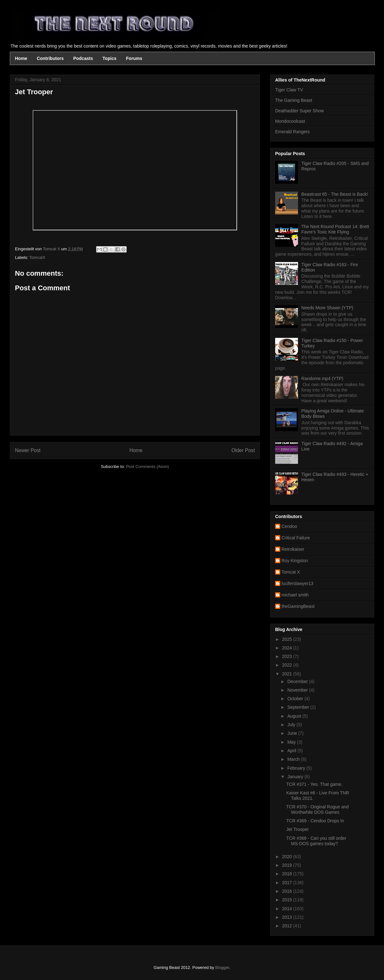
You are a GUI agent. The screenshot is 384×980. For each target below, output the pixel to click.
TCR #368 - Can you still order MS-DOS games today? (316, 841)
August (295, 716)
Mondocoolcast (290, 121)
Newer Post (28, 450)
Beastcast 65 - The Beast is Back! (335, 194)
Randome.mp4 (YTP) (322, 378)
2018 (288, 874)
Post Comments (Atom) (147, 467)
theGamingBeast (298, 606)
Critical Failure (296, 538)
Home (21, 58)
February (297, 768)
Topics (109, 58)
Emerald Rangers (292, 132)
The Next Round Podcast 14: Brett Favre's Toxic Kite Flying (335, 229)
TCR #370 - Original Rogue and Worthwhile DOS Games (318, 809)
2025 (288, 639)
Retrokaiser (293, 549)
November (298, 690)
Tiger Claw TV (289, 90)
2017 (288, 883)
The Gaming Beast (294, 100)
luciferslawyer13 (297, 583)
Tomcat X (291, 572)
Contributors (50, 58)
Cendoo (289, 526)
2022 (288, 665)
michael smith (295, 595)
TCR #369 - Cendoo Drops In (315, 821)
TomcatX (37, 257)
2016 (288, 891)
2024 (288, 648)
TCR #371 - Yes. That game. (314, 784)
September (299, 707)
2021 (288, 674)
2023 (288, 656)
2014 (288, 909)
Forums (134, 58)
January (296, 777)
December (298, 681)
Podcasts (83, 58)
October (296, 699)
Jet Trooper (298, 829)
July (292, 725)
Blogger (222, 967)
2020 (288, 857)
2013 (288, 917)
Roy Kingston (295, 561)
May (292, 742)
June (293, 733)
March (294, 759)
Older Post (243, 450)
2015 (288, 900)
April (292, 751)
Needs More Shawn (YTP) (327, 308)
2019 (288, 865)
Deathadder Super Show (299, 111)
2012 (288, 926)
